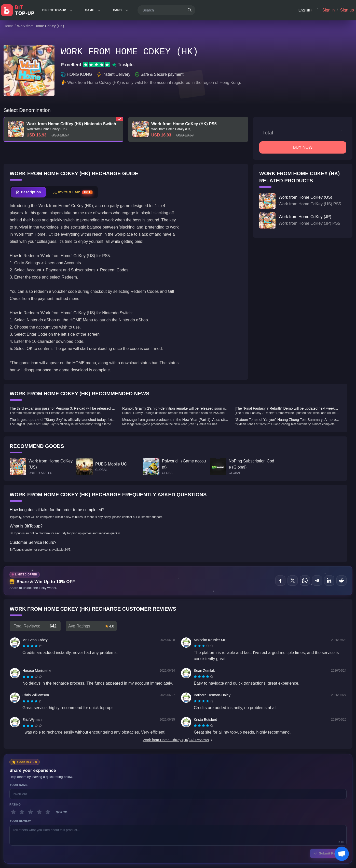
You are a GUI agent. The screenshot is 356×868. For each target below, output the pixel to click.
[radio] (24, 646)
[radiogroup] (32, 646)
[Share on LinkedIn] (329, 581)
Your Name (19, 785)
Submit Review (328, 853)
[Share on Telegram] (317, 581)
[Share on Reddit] (341, 581)
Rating (15, 804)
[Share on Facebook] (280, 581)
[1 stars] (13, 812)
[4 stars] (39, 812)
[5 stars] (48, 812)
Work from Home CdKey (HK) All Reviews (178, 740)
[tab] (28, 192)
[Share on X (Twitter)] (293, 581)
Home (8, 26)
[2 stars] (22, 812)
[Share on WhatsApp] (305, 581)
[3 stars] (31, 812)
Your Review (20, 821)
